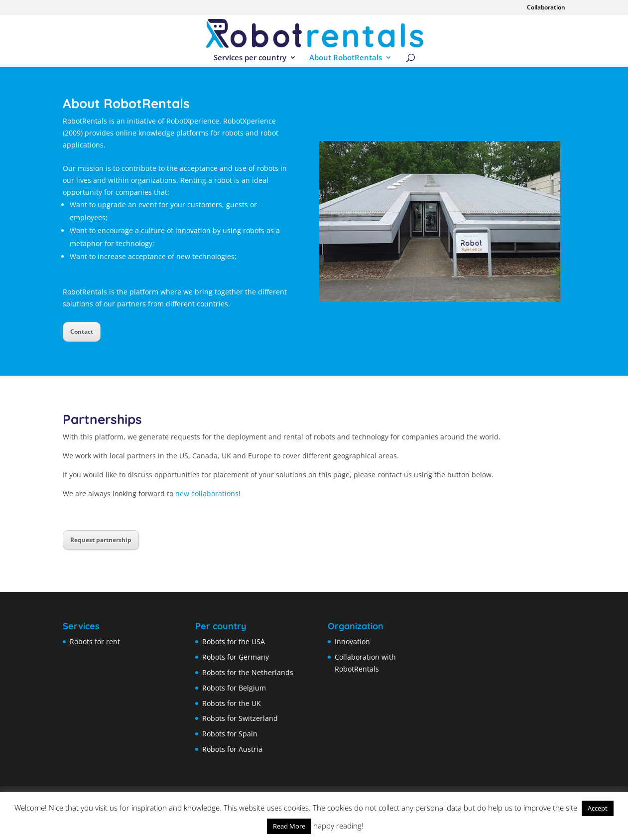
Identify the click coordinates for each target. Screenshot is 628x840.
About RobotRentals (346, 58)
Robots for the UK (232, 703)
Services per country (250, 58)
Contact (82, 332)
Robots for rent (95, 641)
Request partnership (101, 540)
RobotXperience (250, 121)
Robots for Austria (232, 749)
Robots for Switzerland (240, 718)
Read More (289, 826)
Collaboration (546, 8)
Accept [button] (598, 808)
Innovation (352, 641)
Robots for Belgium (234, 688)
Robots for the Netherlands (248, 672)
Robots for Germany (236, 657)
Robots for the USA (234, 641)
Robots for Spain (230, 734)
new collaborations (207, 493)
